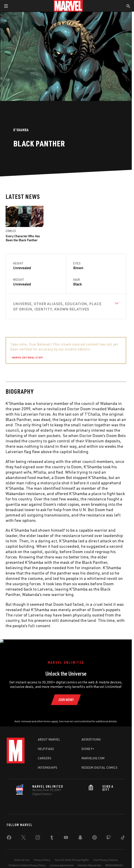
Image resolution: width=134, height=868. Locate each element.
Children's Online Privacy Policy (27, 861)
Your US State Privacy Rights (72, 855)
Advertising (91, 735)
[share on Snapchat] (80, 834)
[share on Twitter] (23, 834)
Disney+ (88, 744)
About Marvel (49, 735)
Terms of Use (22, 855)
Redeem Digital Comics (100, 763)
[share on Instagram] (38, 834)
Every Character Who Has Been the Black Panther (23, 238)
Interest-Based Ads (90, 861)
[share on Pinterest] (95, 834)
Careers (45, 754)
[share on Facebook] (9, 834)
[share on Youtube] (66, 834)
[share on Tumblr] (52, 834)
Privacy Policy (42, 855)
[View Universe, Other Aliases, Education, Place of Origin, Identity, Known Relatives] (66, 306)
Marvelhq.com (93, 754)
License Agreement (62, 861)
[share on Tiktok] (123, 834)
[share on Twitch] (109, 834)
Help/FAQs (46, 744)
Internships (48, 763)
